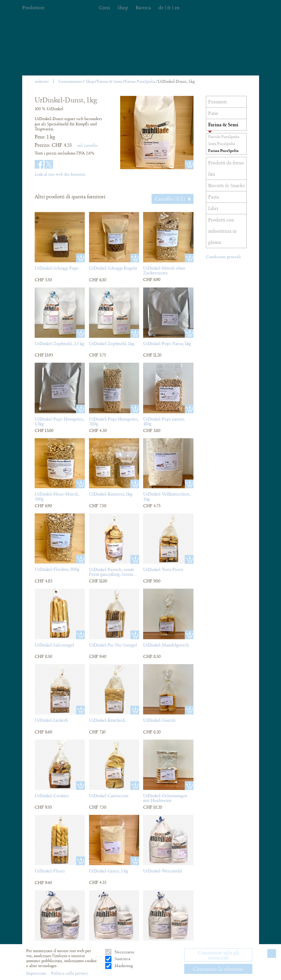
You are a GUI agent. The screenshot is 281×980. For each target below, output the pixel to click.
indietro (42, 81)
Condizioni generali (223, 257)
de (161, 8)
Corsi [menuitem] (104, 8)
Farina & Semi (110, 81)
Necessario (124, 952)
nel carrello (87, 145)
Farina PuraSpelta (140, 81)
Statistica (122, 959)
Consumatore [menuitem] (70, 81)
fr (169, 8)
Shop (90, 81)
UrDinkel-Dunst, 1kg (176, 81)
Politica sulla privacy (70, 973)
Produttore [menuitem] (33, 8)
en (177, 8)
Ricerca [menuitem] (143, 8)
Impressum (37, 973)
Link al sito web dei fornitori (60, 174)
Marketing (123, 966)
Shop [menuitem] (123, 8)
